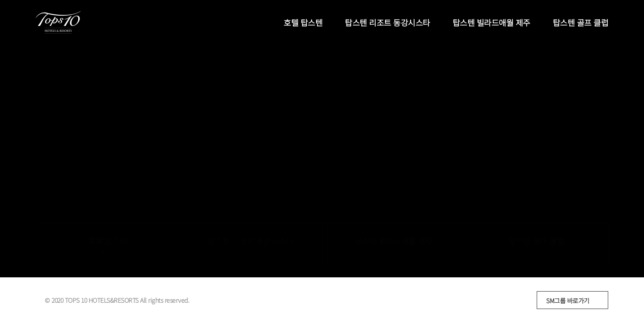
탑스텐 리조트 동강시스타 (388, 22)
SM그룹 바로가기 (568, 301)
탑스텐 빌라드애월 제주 (491, 22)
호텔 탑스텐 (303, 22)
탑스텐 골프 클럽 (581, 22)
